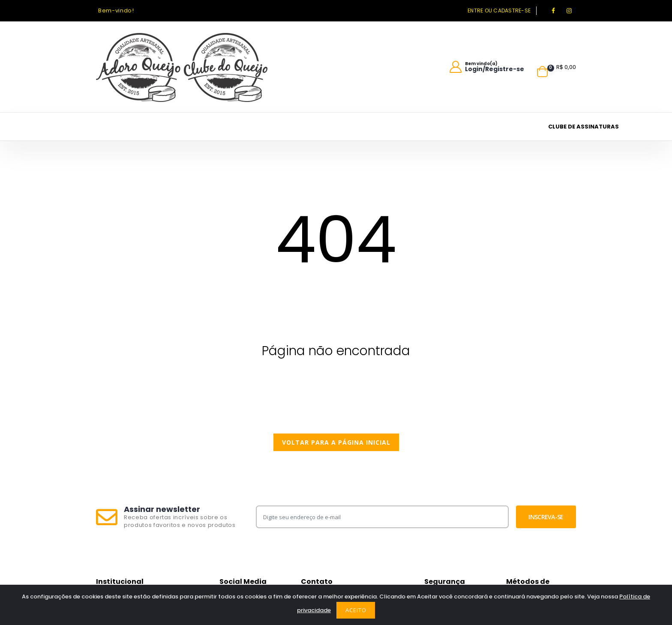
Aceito (356, 610)
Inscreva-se (546, 517)
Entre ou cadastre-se (499, 10)
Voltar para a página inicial (336, 442)
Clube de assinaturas (583, 127)
